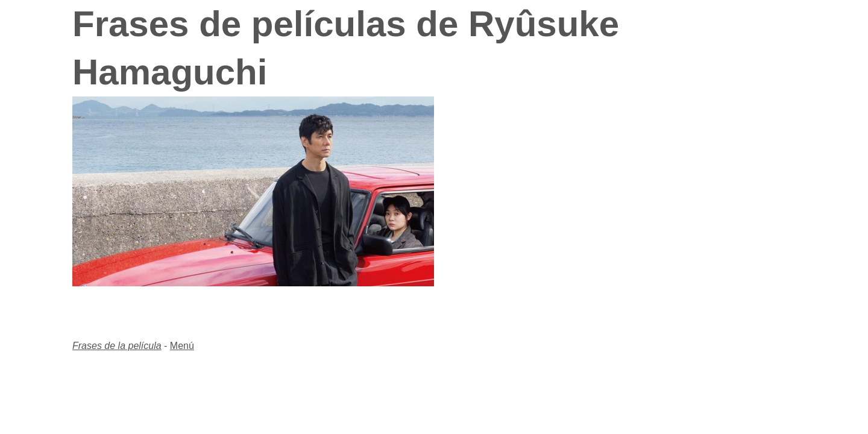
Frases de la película (117, 346)
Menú (182, 346)
